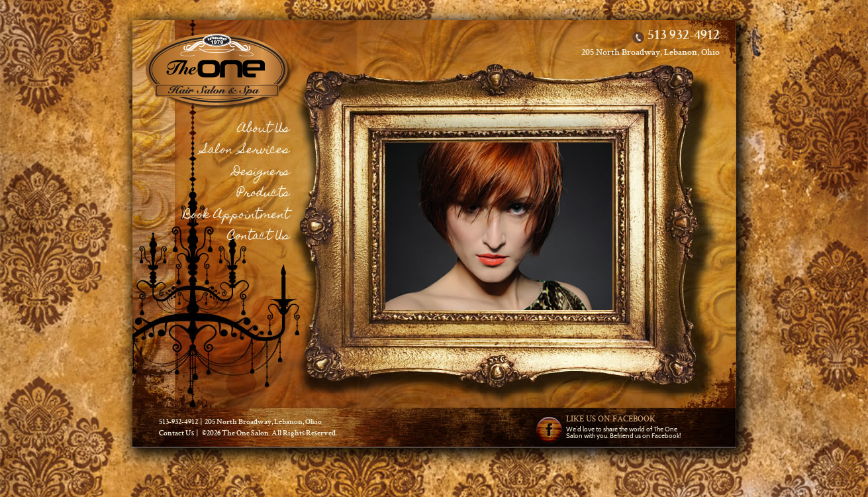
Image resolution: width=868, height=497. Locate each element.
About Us (264, 130)
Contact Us (259, 237)
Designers (261, 173)
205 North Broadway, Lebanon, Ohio (651, 53)
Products (263, 194)
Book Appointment (236, 216)
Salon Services (246, 151)
